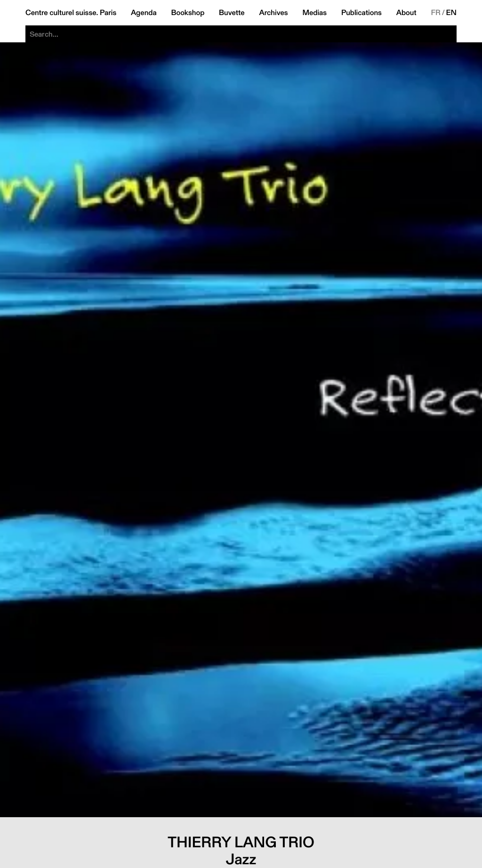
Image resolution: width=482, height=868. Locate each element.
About (406, 13)
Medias (314, 13)
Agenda (144, 13)
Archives (273, 13)
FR (436, 13)
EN (451, 13)
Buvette (232, 13)
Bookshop (188, 13)
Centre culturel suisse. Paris (71, 13)
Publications (361, 13)
